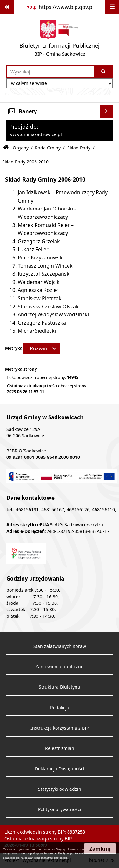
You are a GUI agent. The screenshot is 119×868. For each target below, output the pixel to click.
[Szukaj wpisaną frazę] (104, 72)
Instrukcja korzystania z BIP (60, 728)
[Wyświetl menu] (112, 7)
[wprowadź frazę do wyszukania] (51, 72)
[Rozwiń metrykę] (42, 348)
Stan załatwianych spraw (60, 646)
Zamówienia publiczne (60, 667)
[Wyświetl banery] (106, 111)
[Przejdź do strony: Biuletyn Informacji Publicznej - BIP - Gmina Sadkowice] (60, 40)
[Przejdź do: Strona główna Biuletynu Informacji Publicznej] (6, 148)
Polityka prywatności (60, 809)
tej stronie (51, 853)
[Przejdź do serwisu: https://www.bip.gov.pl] (60, 7)
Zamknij (100, 849)
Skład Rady (79, 148)
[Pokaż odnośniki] (7, 7)
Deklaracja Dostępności (60, 769)
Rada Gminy (48, 148)
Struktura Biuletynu (60, 687)
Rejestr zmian (60, 748)
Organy (21, 148)
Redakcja (60, 708)
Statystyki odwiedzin (60, 789)
